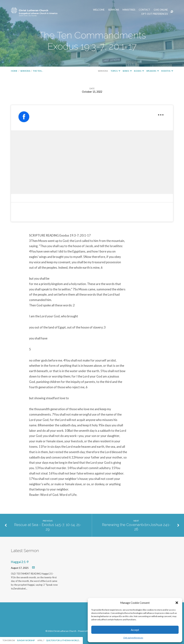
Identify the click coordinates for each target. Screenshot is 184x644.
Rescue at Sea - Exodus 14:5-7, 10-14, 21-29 (48, 527)
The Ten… (38, 71)
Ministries (129, 10)
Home (14, 71)
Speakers (153, 71)
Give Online (161, 10)
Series (127, 71)
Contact (144, 10)
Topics (115, 71)
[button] (177, 603)
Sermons (114, 10)
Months (167, 71)
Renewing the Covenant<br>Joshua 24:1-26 (136, 527)
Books (139, 71)
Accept (135, 630)
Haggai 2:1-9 (20, 562)
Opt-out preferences (133, 638)
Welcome (99, 10)
